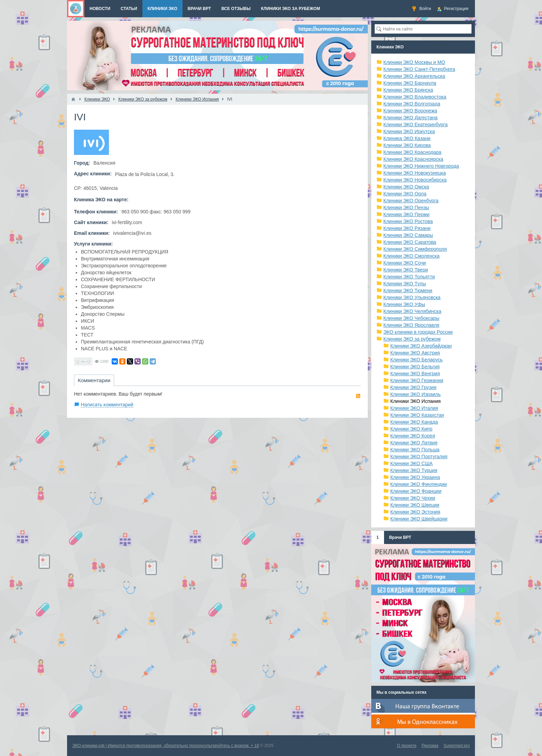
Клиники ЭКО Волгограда (412, 104)
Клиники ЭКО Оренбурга (411, 201)
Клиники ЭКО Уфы (404, 304)
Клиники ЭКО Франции (416, 491)
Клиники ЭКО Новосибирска (415, 180)
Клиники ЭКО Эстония (415, 512)
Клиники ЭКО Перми (406, 214)
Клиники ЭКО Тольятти (409, 277)
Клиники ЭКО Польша (415, 450)
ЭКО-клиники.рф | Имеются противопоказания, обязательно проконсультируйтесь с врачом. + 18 (166, 746)
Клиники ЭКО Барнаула (410, 83)
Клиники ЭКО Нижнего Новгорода (421, 166)
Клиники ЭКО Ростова (408, 221)
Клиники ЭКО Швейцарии (419, 519)
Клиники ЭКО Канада (414, 422)
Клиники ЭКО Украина (415, 477)
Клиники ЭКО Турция (414, 470)
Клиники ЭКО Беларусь (417, 360)
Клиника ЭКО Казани (407, 138)
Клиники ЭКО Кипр (411, 429)
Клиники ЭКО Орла (405, 194)
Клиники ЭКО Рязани (407, 228)
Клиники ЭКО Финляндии (419, 484)
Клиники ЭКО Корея (413, 436)
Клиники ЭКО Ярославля (411, 325)
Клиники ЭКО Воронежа (410, 111)
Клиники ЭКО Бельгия (415, 367)
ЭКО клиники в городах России (418, 332)
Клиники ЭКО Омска (406, 187)
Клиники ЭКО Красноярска (413, 159)
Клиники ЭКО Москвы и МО (414, 62)
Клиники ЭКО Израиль (415, 394)
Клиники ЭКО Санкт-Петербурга (419, 69)
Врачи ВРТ (400, 537)
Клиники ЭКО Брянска (408, 90)
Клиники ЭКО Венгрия (415, 374)
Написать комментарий (107, 405)
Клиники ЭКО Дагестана (410, 118)
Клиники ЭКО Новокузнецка (415, 173)
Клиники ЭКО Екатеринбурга (415, 125)
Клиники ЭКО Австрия (415, 353)
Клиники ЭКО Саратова (410, 242)
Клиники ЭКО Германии (417, 380)
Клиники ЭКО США (412, 463)
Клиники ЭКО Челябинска (412, 311)
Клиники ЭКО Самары (408, 235)
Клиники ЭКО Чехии (413, 498)
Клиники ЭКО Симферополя (415, 249)
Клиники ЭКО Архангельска (414, 76)
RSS (358, 396)
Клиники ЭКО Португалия (419, 457)
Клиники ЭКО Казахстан (417, 415)
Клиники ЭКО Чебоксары (411, 318)
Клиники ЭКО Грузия (413, 387)
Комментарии (94, 380)
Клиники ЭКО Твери (406, 270)
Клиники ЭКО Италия (414, 408)
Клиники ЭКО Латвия (414, 443)
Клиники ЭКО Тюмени (408, 291)
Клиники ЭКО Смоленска (412, 256)
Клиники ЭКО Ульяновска (412, 297)
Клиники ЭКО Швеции (415, 505)
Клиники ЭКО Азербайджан (421, 346)
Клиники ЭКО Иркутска (409, 131)
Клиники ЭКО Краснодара (412, 152)
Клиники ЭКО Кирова (407, 145)
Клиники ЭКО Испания (415, 401)
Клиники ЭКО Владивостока (415, 97)
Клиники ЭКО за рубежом (412, 339)
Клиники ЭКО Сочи (405, 263)
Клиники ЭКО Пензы (406, 208)
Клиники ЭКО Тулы (405, 284)
